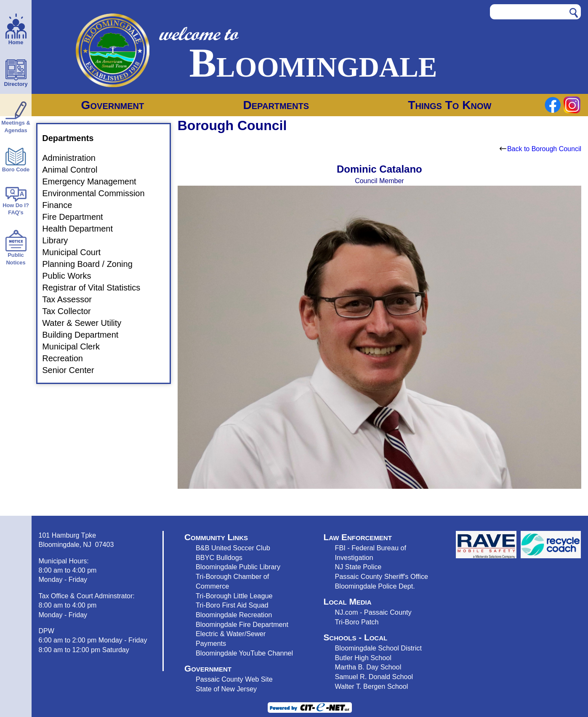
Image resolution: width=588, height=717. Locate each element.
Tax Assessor (72, 299)
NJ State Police (358, 567)
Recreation (68, 358)
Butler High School (363, 658)
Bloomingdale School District (378, 648)
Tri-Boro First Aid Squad (232, 605)
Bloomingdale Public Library (238, 567)
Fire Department (78, 217)
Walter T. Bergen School (371, 686)
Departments (276, 105)
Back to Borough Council (540, 149)
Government (113, 105)
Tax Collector (72, 311)
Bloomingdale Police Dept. (375, 586)
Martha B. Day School (368, 667)
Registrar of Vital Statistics (96, 288)
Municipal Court (76, 252)
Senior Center (73, 370)
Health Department (82, 229)
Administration (74, 158)
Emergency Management (94, 181)
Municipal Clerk (76, 347)
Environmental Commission (98, 193)
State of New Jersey (226, 689)
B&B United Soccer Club (233, 548)
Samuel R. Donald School (374, 677)
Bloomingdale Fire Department (242, 624)
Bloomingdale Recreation (234, 615)
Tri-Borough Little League (234, 596)
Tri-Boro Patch (357, 622)
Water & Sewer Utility (87, 323)
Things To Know (450, 105)
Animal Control (75, 170)
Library (60, 240)
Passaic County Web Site (234, 679)
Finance (62, 205)
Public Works (72, 276)
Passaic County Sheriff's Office (381, 576)
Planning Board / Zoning (92, 264)
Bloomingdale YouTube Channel (244, 653)
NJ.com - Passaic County (373, 612)
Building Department (85, 335)
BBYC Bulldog (217, 557)
